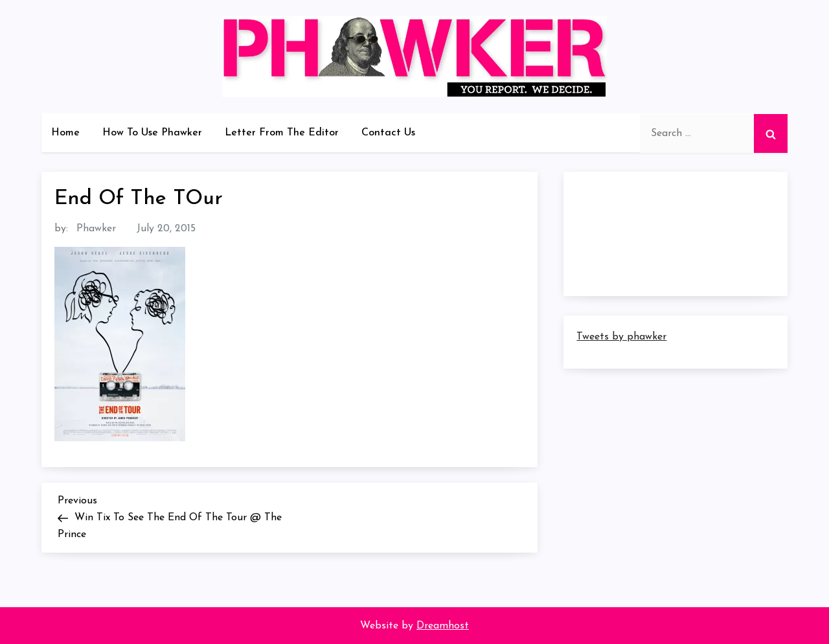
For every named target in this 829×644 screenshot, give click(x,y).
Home (65, 133)
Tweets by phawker (621, 337)
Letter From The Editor (282, 133)
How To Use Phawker (152, 133)
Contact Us (388, 133)
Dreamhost (443, 626)
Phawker (96, 229)
